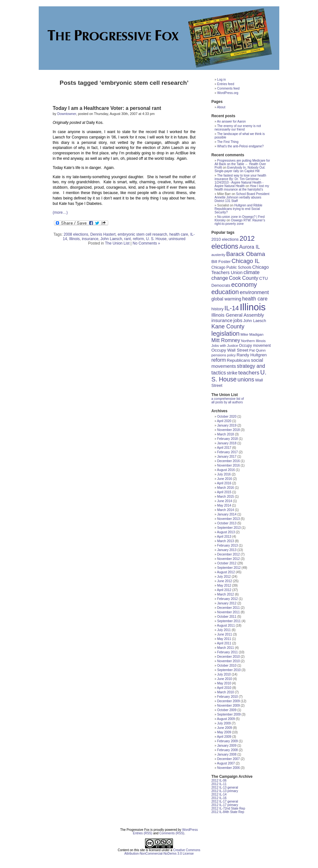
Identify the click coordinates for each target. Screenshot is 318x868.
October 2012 (227, 563)
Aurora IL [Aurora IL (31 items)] (250, 247)
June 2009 (225, 728)
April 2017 (224, 448)
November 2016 (228, 465)
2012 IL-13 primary (225, 791)
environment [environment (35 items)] (255, 292)
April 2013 (224, 537)
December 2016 (228, 461)
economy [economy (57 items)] (244, 285)
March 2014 (225, 510)
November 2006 (228, 768)
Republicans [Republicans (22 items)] (238, 360)
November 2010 (228, 661)
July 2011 (224, 630)
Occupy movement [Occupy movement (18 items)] (255, 346)
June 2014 (225, 501)
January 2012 (227, 603)
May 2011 (224, 639)
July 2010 (224, 674)
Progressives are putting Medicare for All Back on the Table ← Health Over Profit (242, 164)
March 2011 (225, 648)
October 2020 (227, 417)
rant (127, 239)
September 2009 (229, 714)
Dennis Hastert (103, 234)
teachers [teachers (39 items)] (249, 373)
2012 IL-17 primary (225, 805)
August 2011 (226, 626)
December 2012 (228, 554)
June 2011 (225, 634)
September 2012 (229, 568)
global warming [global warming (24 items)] (226, 299)
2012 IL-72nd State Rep (228, 808)
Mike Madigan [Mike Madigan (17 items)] (252, 334)
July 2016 (224, 474)
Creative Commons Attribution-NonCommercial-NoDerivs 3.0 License (162, 852)
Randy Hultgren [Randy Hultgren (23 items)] (252, 355)
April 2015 (224, 492)
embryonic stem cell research (142, 234)
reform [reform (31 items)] (219, 360)
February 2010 (227, 697)
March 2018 (225, 434)
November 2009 (228, 706)
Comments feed (228, 88)
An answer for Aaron (232, 121)
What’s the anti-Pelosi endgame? (240, 146)
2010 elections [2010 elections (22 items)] (225, 239)
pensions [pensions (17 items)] (219, 355)
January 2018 (227, 443)
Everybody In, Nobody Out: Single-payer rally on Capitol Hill (240, 169)
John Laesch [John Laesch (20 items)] (255, 321)
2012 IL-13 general (225, 787)
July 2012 (224, 577)
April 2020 (224, 421)
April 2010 (224, 688)
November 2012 (228, 559)
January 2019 (227, 425)
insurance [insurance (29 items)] (222, 320)
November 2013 (228, 519)
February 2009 (227, 741)
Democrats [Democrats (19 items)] (221, 286)
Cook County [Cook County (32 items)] (244, 278)
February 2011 (227, 652)
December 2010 (228, 657)
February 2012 (227, 599)
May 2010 (224, 683)
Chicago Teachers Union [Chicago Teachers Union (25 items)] (240, 270)
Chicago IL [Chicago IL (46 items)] (246, 261)
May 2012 (224, 585)
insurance (90, 239)
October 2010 (227, 666)
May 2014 (224, 505)
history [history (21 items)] (217, 309)
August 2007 (226, 763)
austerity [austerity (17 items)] (218, 255)
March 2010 (225, 692)
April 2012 (224, 590)
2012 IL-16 (219, 798)
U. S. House (156, 239)
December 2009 (228, 701)
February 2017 (227, 452)
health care (179, 234)
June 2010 (225, 679)
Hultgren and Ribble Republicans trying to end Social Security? (238, 209)
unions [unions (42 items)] (246, 380)
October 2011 (227, 617)
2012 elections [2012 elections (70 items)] (233, 242)
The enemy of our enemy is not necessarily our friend (238, 128)
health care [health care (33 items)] (255, 299)
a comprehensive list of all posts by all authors (228, 400)
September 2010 (229, 670)
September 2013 (229, 528)
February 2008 (227, 750)
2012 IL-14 (219, 794)
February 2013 (227, 545)
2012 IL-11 (219, 784)
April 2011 (224, 643)
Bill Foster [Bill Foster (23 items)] (221, 262)
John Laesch (111, 239)
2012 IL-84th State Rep (228, 812)
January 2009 (227, 746)
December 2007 (228, 759)
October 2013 (227, 523)
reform (139, 239)
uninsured (177, 239)
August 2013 (226, 532)
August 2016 (226, 470)
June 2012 (225, 581)
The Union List (117, 243)
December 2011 (228, 608)
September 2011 (229, 621)
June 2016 (225, 479)
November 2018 (228, 430)
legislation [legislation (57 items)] (225, 333)
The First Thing (228, 142)
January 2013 (227, 550)
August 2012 (226, 572)
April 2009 (224, 737)
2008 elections (76, 234)
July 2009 (224, 723)
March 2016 (225, 488)
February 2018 (227, 439)
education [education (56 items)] (225, 292)
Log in (221, 80)
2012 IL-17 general (225, 801)
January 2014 (227, 514)
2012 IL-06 (219, 781)
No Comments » (146, 243)
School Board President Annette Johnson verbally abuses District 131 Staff (242, 197)
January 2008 (227, 754)
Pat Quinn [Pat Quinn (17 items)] (257, 350)
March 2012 (225, 594)
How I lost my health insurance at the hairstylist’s (242, 188)
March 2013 (225, 541)
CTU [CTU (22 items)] (264, 278)
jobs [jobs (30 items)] (238, 320)
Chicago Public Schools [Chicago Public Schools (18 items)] (231, 267)
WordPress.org (228, 93)
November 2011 (228, 612)
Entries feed (225, 84)
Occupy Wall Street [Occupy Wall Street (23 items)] (230, 350)
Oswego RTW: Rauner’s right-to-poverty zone (240, 222)
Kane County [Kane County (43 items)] (228, 326)
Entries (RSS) (143, 833)
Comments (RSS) (172, 833)
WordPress (190, 830)
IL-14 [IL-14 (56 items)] (232, 308)
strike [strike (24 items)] (232, 373)
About (221, 107)
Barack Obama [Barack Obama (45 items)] (246, 254)
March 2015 (225, 497)
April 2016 (224, 483)
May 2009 (224, 732)
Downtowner (66, 114)
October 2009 (227, 710)
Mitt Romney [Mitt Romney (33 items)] (226, 340)
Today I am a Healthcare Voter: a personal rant (107, 108)
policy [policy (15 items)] (231, 355)
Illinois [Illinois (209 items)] (253, 307)
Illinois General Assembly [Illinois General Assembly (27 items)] (238, 315)
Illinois (74, 239)
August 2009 (226, 719)
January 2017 (227, 457)
